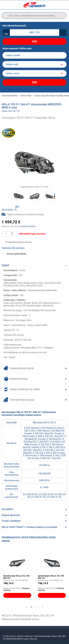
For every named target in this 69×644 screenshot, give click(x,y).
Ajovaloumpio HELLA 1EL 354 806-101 (51, 577)
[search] (34, 16)
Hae (34, 41)
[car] (34, 73)
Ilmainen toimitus (28, 226)
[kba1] (34, 33)
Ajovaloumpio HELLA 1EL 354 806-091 (16, 577)
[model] (34, 64)
